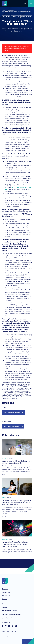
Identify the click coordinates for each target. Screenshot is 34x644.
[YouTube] (6, 626)
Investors (5, 607)
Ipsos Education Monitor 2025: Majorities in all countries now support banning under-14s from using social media (17, 503)
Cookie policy (25, 634)
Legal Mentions (6, 634)
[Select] (25, 3)
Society (4, 498)
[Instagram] (13, 626)
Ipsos (4, 10)
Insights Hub (11, 10)
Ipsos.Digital (6, 618)
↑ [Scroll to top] (25, 641)
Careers (5, 604)
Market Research (26, 16)
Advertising (5, 539)
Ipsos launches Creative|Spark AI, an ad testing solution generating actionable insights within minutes (15, 544)
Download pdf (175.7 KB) (12, 426)
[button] (19, 3)
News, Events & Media (9, 611)
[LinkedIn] (9, 626)
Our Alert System (6, 636)
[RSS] (16, 626)
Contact (5, 599)
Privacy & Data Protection (16, 634)
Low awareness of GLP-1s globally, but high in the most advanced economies (17, 462)
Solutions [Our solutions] (5, 589)
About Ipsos (6, 596)
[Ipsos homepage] (5, 3)
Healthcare (6, 16)
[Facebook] (3, 626)
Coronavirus (15, 16)
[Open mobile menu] (31, 3)
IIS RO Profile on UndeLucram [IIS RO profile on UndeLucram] (12, 614)
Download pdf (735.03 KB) (12, 413)
